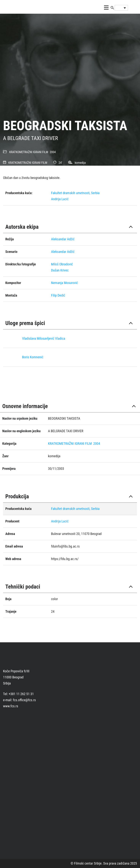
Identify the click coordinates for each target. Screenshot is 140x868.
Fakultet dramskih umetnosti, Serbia (75, 193)
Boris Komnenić (33, 357)
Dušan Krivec (60, 270)
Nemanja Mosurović (64, 283)
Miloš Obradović (62, 264)
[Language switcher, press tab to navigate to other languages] (121, 8)
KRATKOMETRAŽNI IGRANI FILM (29, 152)
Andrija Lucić (60, 199)
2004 (53, 152)
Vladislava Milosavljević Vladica (44, 338)
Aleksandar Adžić (63, 239)
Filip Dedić (58, 295)
